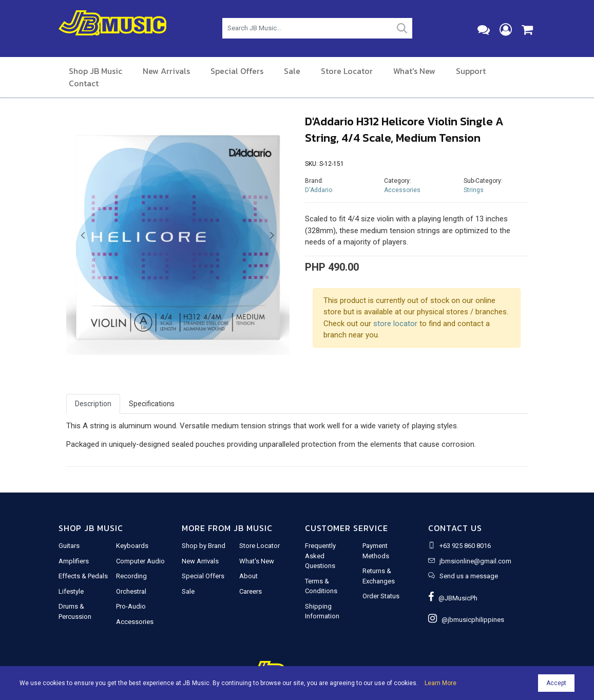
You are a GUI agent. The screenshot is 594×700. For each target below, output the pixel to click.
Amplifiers (74, 561)
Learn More (440, 683)
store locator (395, 324)
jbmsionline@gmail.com (475, 561)
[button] (83, 236)
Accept (556, 683)
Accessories (402, 190)
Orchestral (131, 591)
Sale (292, 71)
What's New (414, 71)
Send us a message (469, 576)
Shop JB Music (95, 71)
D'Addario (319, 190)
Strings (474, 190)
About (248, 576)
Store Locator (347, 71)
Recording (131, 576)
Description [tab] (93, 404)
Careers (251, 591)
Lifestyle (71, 591)
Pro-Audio (131, 606)
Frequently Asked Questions (320, 556)
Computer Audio (140, 561)
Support (471, 71)
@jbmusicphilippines (466, 620)
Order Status (381, 596)
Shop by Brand (204, 546)
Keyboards (132, 546)
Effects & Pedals (83, 576)
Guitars (69, 546)
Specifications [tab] (152, 404)
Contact (84, 83)
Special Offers (237, 71)
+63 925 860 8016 (465, 546)
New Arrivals (166, 71)
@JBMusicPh (453, 598)
